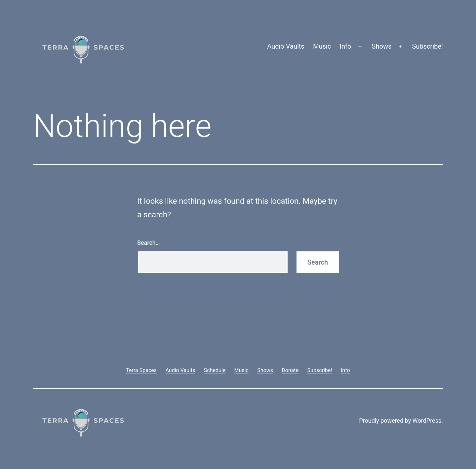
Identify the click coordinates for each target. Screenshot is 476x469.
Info (346, 46)
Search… (149, 243)
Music (322, 46)
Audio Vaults (286, 46)
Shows (382, 46)
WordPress (427, 421)
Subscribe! (427, 46)
